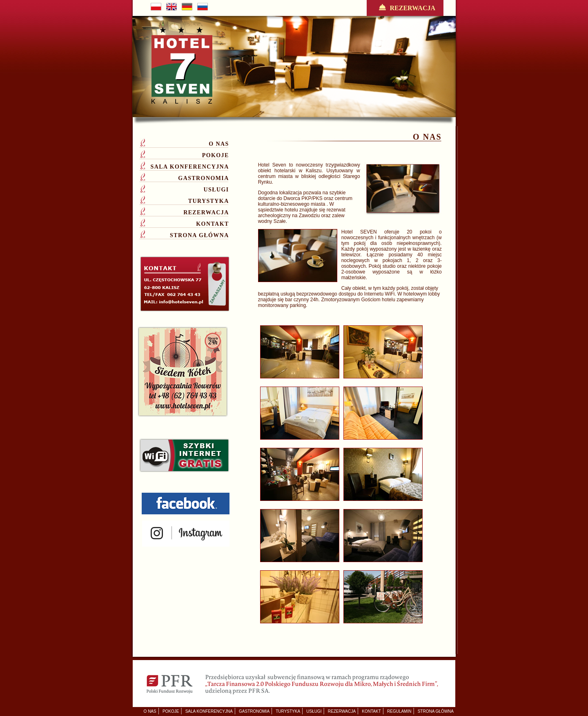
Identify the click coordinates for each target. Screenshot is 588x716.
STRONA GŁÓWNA (199, 235)
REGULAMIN (399, 711)
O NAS (219, 144)
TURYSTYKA (209, 201)
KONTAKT (212, 224)
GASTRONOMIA (203, 178)
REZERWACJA (405, 8)
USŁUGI (216, 190)
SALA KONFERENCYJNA (190, 167)
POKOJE (216, 155)
